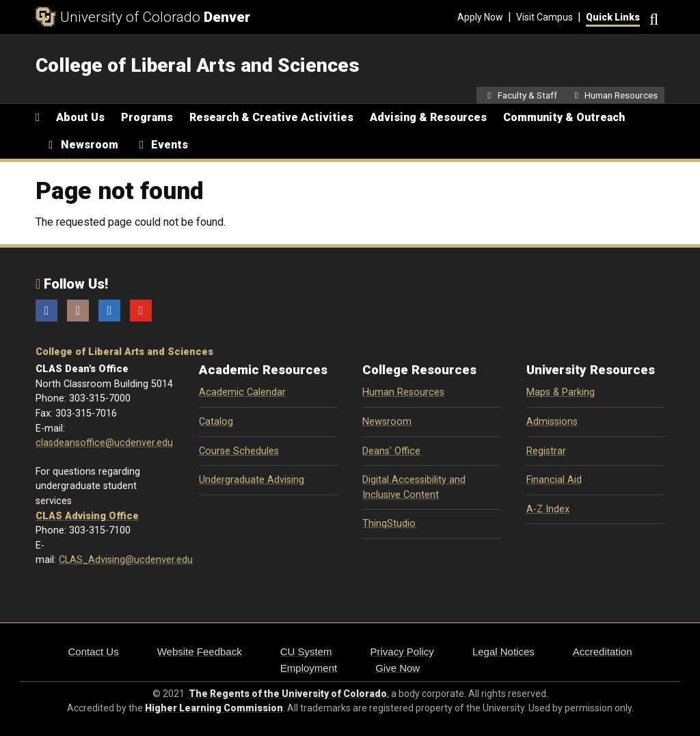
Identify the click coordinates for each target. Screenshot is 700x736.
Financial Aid (554, 480)
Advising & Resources (428, 117)
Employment (309, 668)
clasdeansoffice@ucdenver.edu (104, 443)
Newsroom (387, 422)
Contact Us (94, 652)
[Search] (652, 17)
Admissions (552, 422)
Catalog (216, 422)
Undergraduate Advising (252, 480)
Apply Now (480, 17)
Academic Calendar (242, 392)
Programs (147, 117)
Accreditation (603, 652)
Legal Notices (503, 652)
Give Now (398, 668)
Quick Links (613, 17)
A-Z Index (548, 509)
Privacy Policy (402, 652)
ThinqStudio (389, 524)
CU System (306, 652)
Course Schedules (239, 451)
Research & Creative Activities (271, 117)
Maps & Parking (561, 392)
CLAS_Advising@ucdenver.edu (126, 560)
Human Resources (403, 392)
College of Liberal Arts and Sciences (124, 352)
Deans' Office (391, 451)
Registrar (546, 451)
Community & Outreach (564, 117)
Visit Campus (544, 17)
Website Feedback (200, 652)
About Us (80, 117)
